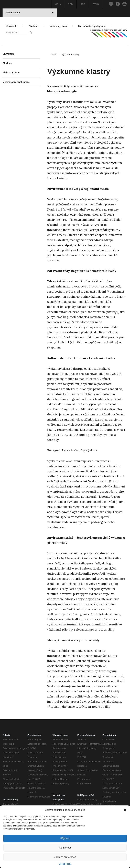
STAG (96, 4)
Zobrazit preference (65, 857)
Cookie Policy (65, 864)
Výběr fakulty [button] (30, 13)
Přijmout (65, 838)
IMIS (83, 4)
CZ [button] (58, 4)
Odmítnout (65, 848)
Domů (54, 54)
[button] (125, 810)
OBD (70, 4)
